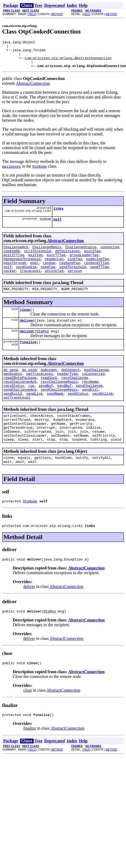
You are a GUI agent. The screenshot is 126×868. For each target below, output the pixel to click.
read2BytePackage (20, 397)
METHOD (57, 14)
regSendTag (70, 274)
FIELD (32, 14)
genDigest (13, 392)
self (57, 226)
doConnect (70, 387)
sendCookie (26, 279)
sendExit (90, 411)
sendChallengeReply (59, 411)
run (31, 406)
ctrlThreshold (37, 260)
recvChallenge (75, 397)
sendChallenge (89, 406)
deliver (27, 335)
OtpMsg (42, 347)
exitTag (36, 264)
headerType (67, 392)
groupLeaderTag (84, 264)
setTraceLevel (17, 420)
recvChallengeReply (59, 401)
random (49, 274)
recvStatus (14, 406)
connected (110, 255)
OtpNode (46, 226)
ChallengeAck (16, 255)
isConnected (93, 392)
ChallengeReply (47, 255)
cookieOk (12, 260)
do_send (11, 387)
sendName (55, 416)
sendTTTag (100, 279)
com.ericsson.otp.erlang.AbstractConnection (68, 62)
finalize (28, 358)
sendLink (34, 416)
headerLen (54, 269)
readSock (49, 397)
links (58, 215)
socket (10, 283)
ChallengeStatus (81, 255)
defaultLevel (67, 260)
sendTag (48, 279)
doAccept (49, 387)
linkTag (75, 269)
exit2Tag (92, 260)
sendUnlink (102, 416)
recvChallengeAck (20, 401)
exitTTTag (56, 264)
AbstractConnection (33, 89)
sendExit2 (13, 416)
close (25, 324)
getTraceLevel (40, 392)
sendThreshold (73, 279)
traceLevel (30, 283)
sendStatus (78, 416)
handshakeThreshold (22, 269)
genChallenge (96, 387)
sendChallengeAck (20, 411)
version (75, 283)
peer (34, 274)
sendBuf (46, 406)
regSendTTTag (96, 274)
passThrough (15, 274)
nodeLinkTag (97, 269)
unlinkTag (54, 283)
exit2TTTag (14, 264)
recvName (90, 401)
